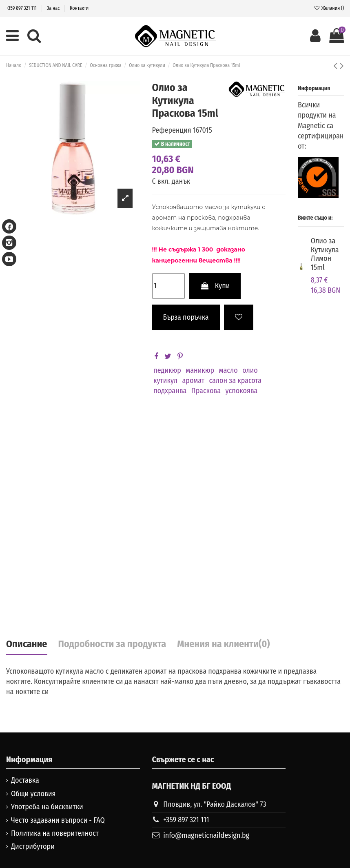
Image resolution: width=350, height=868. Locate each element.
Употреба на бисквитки (47, 807)
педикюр (167, 370)
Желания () (329, 8)
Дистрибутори (33, 846)
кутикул (165, 381)
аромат (193, 381)
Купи (215, 286)
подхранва (170, 391)
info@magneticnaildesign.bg (206, 835)
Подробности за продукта (112, 644)
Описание (27, 644)
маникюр (200, 370)
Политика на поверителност (55, 833)
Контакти (79, 8)
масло (228, 370)
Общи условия (33, 794)
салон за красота (235, 381)
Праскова (206, 391)
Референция (172, 130)
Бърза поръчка (186, 317)
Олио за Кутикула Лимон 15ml (325, 254)
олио (250, 370)
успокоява (241, 391)
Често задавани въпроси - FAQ (58, 820)
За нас (54, 8)
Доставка (25, 780)
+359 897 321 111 (22, 8)
